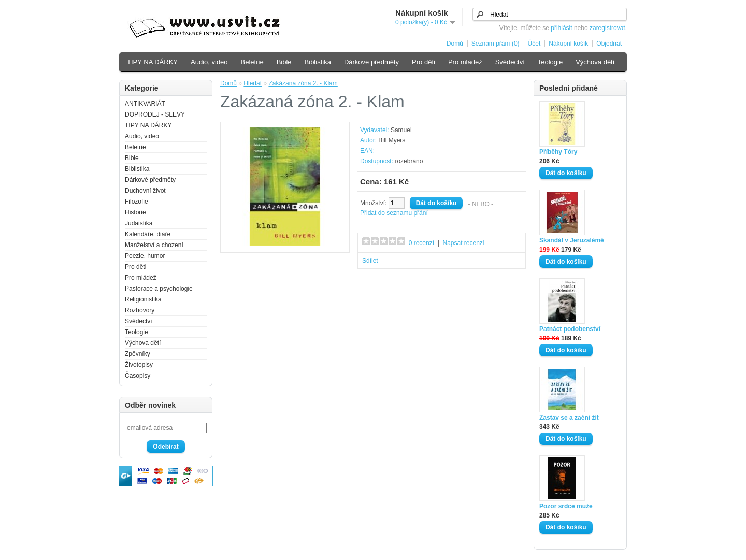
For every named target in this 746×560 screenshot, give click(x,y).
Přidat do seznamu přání (394, 213)
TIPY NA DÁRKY (152, 62)
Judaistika (139, 223)
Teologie (550, 62)
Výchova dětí (595, 62)
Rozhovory (140, 310)
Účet (534, 44)
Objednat (609, 44)
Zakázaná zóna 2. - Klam (303, 83)
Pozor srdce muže (566, 506)
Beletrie (252, 62)
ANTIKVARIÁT (145, 104)
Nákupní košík (568, 44)
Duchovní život (145, 191)
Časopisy (138, 376)
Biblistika (318, 62)
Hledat (253, 83)
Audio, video (209, 62)
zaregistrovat (607, 28)
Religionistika (143, 299)
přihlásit (561, 28)
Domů (455, 44)
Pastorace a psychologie (159, 289)
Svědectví (510, 62)
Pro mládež (465, 62)
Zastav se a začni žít (569, 418)
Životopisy (139, 365)
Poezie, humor (145, 256)
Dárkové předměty (371, 62)
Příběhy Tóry (558, 152)
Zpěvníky (138, 354)
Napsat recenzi (463, 243)
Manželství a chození (154, 245)
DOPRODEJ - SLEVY (155, 114)
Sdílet (370, 261)
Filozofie (137, 202)
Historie (135, 212)
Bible (284, 62)
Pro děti (424, 62)
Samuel (401, 130)
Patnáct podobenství (570, 329)
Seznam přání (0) (496, 44)
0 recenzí (421, 243)
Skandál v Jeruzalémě (572, 240)
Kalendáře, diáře (148, 234)
